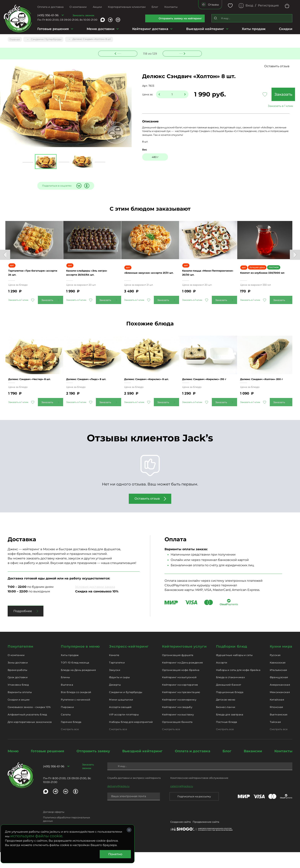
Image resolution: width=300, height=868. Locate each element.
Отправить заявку (93, 767)
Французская (279, 693)
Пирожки (67, 723)
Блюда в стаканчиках (230, 693)
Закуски (115, 686)
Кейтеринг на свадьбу (177, 723)
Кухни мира (281, 662)
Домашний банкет (229, 701)
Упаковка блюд (18, 701)
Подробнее (23, 627)
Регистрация (268, 5)
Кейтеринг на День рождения (182, 678)
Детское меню (226, 715)
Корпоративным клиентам (127, 7)
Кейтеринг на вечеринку (179, 715)
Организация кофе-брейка (181, 686)
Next (295, 258)
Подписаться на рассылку (194, 812)
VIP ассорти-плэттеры (124, 730)
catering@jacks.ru (182, 802)
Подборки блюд (232, 662)
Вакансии (253, 767)
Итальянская (278, 686)
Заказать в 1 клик (264, 106)
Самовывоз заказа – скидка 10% (29, 723)
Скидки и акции (19, 715)
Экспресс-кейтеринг (129, 662)
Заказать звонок (83, 15)
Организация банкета (177, 738)
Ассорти (222, 678)
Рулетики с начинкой (75, 715)
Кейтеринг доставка (150, 29)
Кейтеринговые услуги (184, 662)
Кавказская (278, 678)
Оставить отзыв (277, 67)
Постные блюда (227, 738)
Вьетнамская (279, 730)
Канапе (114, 671)
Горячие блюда (71, 738)
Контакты (171, 7)
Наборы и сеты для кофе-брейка (238, 686)
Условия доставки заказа (95, 603)
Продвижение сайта (206, 838)
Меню (13, 767)
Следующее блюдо (180, 53)
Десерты (115, 701)
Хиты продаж (254, 29)
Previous (5, 258)
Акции (97, 7)
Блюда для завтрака (230, 730)
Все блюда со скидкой (76, 708)
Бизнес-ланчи (226, 723)
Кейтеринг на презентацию (181, 708)
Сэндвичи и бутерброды (126, 708)
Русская (275, 671)
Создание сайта (181, 838)
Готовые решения (53, 29)
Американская (280, 701)
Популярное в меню (80, 662)
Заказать (264, 95)
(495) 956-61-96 (48, 15)
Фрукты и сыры (119, 693)
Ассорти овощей (120, 723)
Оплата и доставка (50, 7)
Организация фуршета (178, 671)
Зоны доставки (18, 678)
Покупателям (21, 662)
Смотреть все (70, 745)
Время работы (18, 686)
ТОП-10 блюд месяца (75, 678)
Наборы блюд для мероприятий (131, 738)
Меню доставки (101, 29)
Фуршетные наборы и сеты (234, 671)
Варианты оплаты (20, 708)
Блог (155, 7)
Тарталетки (117, 678)
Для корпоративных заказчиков (30, 738)
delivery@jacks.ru (118, 802)
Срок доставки (18, 693)
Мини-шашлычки (121, 715)
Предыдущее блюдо (120, 53)
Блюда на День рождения (78, 686)
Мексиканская (280, 708)
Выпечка (67, 701)
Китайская (277, 715)
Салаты (66, 730)
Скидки (286, 29)
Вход (249, 5)
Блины (65, 693)
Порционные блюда (230, 708)
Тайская (275, 738)
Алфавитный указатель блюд (27, 730)
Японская (276, 723)
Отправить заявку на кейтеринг (180, 18)
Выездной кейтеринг (205, 29)
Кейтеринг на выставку (178, 730)
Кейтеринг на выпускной (179, 693)
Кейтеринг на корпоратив (180, 701)
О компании (78, 7)
